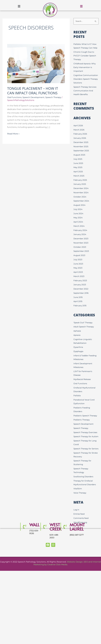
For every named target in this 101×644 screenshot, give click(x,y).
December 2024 (81, 188)
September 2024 (81, 201)
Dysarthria (78, 347)
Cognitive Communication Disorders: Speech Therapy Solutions (86, 79)
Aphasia (77, 331)
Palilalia (77, 396)
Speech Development (33, 97)
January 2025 (80, 184)
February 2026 (80, 134)
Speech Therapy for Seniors (86, 449)
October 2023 (80, 247)
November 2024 (81, 193)
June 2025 (78, 163)
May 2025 (78, 167)
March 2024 (79, 226)
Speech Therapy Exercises (85, 432)
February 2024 (80, 230)
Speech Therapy (53, 97)
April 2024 (78, 222)
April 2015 (78, 301)
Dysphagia (78, 351)
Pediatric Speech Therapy (85, 416)
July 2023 (78, 260)
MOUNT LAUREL (77, 527)
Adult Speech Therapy (84, 327)
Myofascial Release (82, 379)
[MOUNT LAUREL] (65, 527)
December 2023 (81, 239)
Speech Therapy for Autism (86, 436)
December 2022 (81, 289)
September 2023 (81, 251)
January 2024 (80, 234)
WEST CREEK (55, 527)
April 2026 (78, 126)
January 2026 (80, 138)
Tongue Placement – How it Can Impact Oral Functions (33, 91)
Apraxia (77, 335)
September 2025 (81, 151)
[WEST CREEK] (45, 527)
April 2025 (78, 172)
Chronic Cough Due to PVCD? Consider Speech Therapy (85, 56)
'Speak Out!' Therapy (83, 323)
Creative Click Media (57, 565)
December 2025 (81, 142)
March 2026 (79, 130)
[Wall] (24, 527)
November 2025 (81, 146)
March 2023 (79, 276)
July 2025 (78, 159)
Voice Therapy (80, 493)
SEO (86, 562)
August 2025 (79, 155)
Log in (76, 510)
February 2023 (80, 280)
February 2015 (80, 306)
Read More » (13, 133)
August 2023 (79, 255)
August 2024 (79, 205)
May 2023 (78, 268)
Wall (34, 525)
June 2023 (78, 264)
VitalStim (78, 489)
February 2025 (80, 180)
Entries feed (79, 514)
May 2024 (78, 218)
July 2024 (78, 209)
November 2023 (81, 243)
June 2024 (78, 213)
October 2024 (80, 197)
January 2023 (80, 285)
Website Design (75, 562)
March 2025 (79, 176)
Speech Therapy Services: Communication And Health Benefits (85, 91)
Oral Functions (14, 97)
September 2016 (81, 293)
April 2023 (78, 272)
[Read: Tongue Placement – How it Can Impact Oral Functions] (36, 63)
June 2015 (78, 297)
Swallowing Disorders (83, 477)
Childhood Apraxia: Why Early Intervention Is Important (85, 67)
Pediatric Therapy (82, 420)
